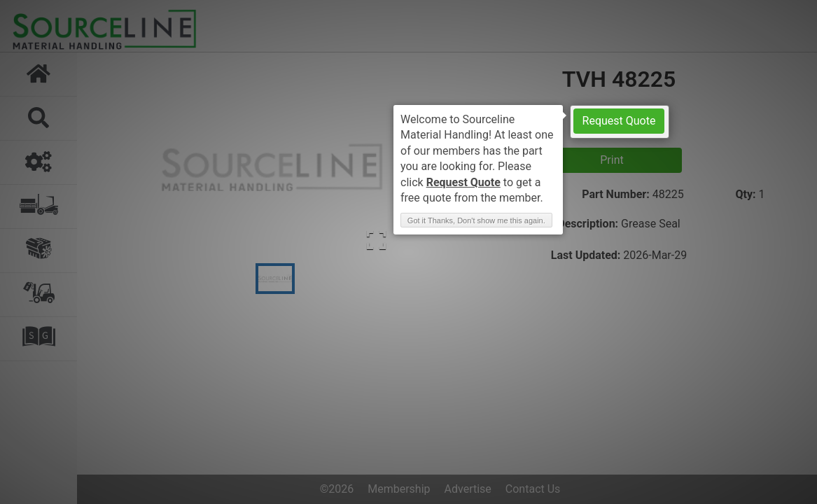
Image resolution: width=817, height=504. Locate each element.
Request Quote (619, 121)
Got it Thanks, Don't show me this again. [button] (476, 220)
